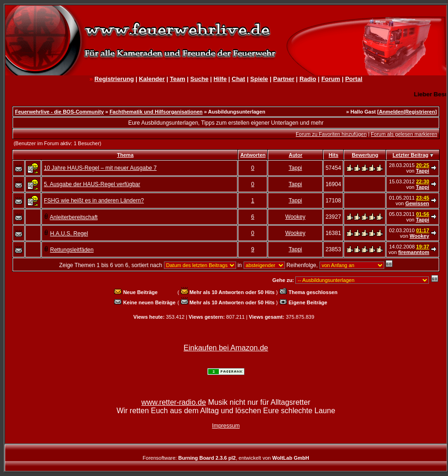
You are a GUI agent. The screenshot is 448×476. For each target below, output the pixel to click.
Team (178, 79)
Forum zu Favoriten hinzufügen (331, 134)
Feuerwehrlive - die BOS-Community (59, 112)
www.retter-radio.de (174, 402)
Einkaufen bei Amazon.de (226, 348)
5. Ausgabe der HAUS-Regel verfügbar (92, 184)
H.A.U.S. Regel (69, 234)
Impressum (226, 426)
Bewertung (365, 155)
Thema (125, 155)
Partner (284, 79)
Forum (331, 79)
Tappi (295, 168)
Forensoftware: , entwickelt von (226, 458)
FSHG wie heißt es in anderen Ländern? (94, 201)
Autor (295, 155)
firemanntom (414, 252)
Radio (308, 79)
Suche (200, 79)
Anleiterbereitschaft (74, 217)
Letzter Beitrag (411, 155)
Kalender (152, 79)
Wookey (295, 217)
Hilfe (220, 79)
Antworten (253, 155)
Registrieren (420, 112)
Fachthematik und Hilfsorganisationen (156, 112)
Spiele (259, 79)
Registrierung (114, 79)
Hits (334, 155)
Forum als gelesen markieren (404, 134)
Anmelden (391, 112)
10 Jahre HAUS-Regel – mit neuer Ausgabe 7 (100, 168)
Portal (354, 79)
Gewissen (417, 203)
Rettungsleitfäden (72, 250)
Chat (239, 79)
